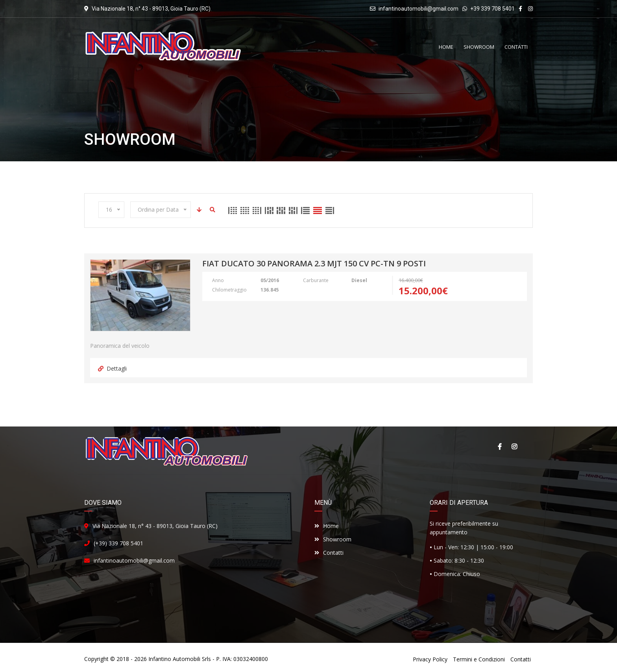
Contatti (329, 553)
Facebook (499, 447)
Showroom (333, 539)
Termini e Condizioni (479, 659)
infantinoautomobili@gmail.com (418, 9)
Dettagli (112, 368)
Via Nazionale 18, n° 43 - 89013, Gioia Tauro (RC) (155, 526)
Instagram (514, 447)
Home (327, 526)
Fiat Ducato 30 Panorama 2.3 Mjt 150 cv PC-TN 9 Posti (314, 264)
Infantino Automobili (174, 659)
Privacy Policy (430, 659)
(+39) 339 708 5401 (118, 543)
